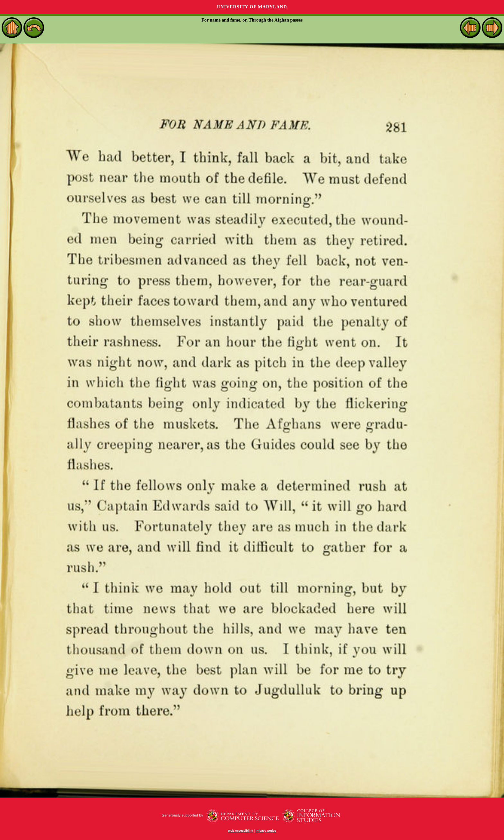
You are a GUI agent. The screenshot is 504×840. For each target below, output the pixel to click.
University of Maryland (252, 7)
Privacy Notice (266, 831)
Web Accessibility (240, 831)
